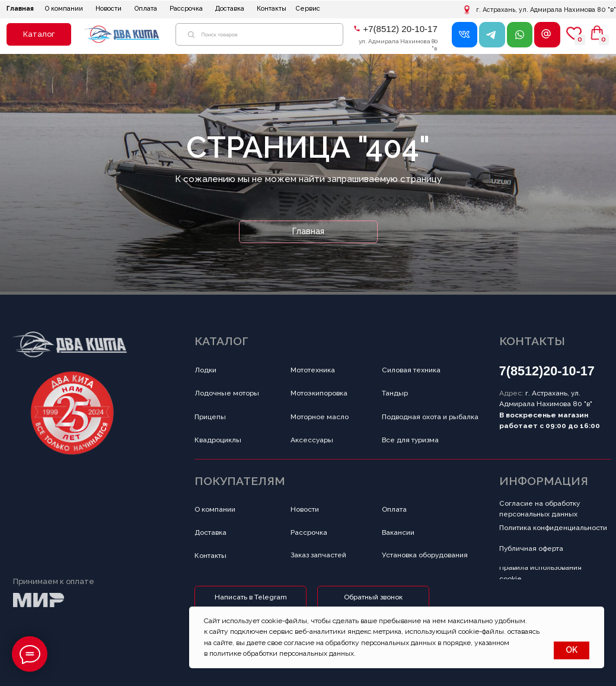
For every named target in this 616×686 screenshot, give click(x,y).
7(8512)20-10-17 (547, 371)
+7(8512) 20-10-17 (400, 29)
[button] (39, 34)
